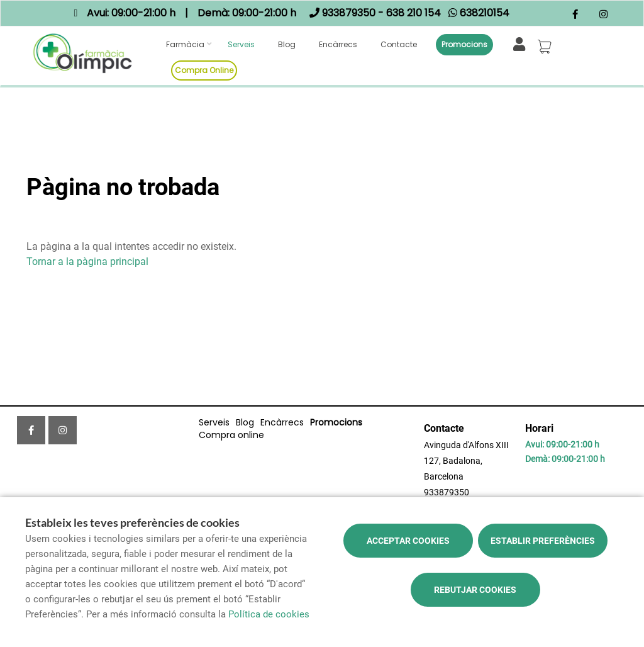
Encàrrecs (338, 44)
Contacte (399, 44)
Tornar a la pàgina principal (87, 262)
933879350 (447, 492)
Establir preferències (543, 541)
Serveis (241, 44)
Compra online (204, 70)
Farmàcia (185, 44)
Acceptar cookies (408, 541)
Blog (287, 44)
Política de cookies (269, 614)
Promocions (464, 44)
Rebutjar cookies (475, 590)
